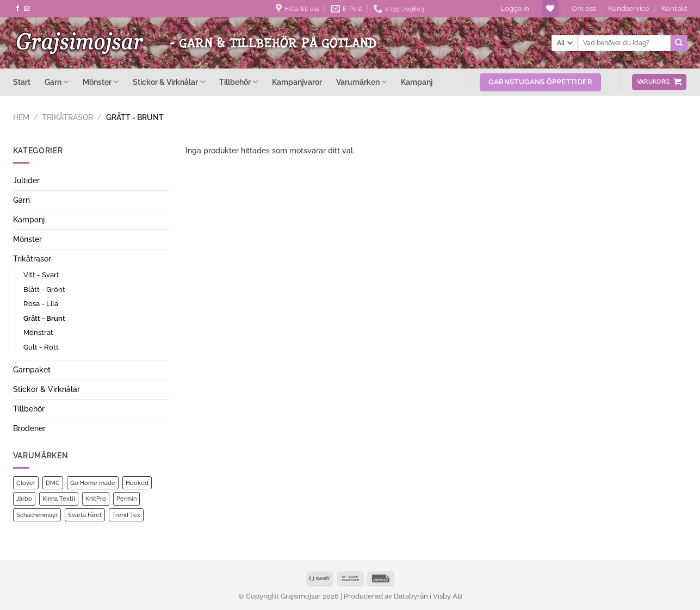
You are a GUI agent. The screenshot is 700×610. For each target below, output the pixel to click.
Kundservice (629, 8)
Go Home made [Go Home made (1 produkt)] (93, 483)
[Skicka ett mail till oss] (27, 9)
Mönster (101, 82)
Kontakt (674, 8)
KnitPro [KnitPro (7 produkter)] (96, 499)
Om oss (584, 8)
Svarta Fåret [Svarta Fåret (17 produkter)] (85, 515)
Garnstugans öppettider (540, 82)
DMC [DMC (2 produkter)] (53, 483)
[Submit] (679, 43)
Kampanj (417, 82)
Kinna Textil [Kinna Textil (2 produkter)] (59, 499)
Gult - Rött (41, 347)
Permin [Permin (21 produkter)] (126, 499)
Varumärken (361, 82)
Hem (21, 117)
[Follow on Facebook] (18, 9)
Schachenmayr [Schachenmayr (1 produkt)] (37, 515)
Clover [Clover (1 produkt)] (26, 483)
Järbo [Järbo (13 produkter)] (24, 499)
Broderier (29, 428)
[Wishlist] (550, 9)
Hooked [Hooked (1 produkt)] (137, 483)
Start (22, 82)
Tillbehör (239, 82)
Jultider (26, 180)
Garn (57, 82)
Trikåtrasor (67, 117)
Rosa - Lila (41, 304)
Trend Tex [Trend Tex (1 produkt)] (126, 515)
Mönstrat (38, 332)
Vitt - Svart (41, 275)
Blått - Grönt (44, 290)
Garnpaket (32, 370)
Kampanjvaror (297, 82)
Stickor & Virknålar (169, 82)
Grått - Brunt (44, 318)
